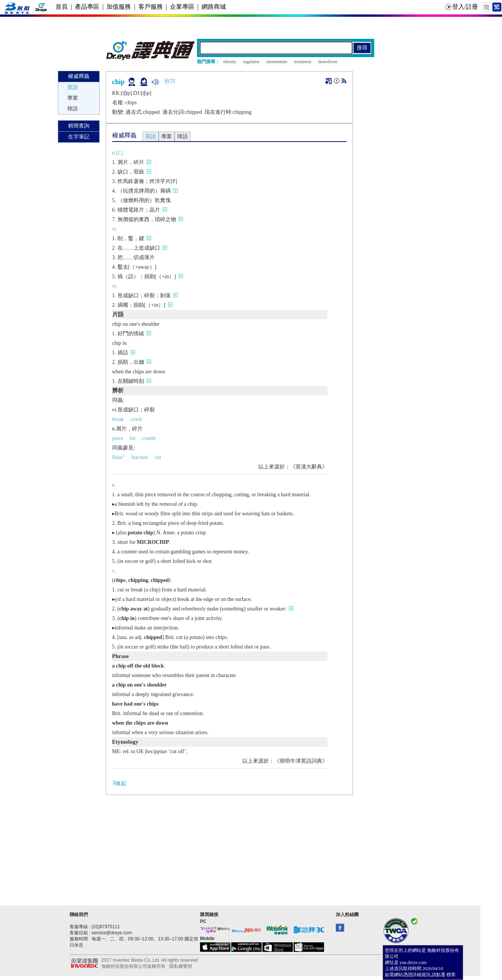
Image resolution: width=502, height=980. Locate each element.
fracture (140, 457)
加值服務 (119, 7)
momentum (277, 62)
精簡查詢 (79, 126)
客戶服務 (151, 7)
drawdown (328, 62)
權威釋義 (79, 76)
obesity (230, 62)
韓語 (73, 109)
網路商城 (214, 7)
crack (136, 419)
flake (118, 457)
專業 (73, 98)
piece (118, 438)
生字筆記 (79, 137)
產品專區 (87, 7)
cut (158, 457)
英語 (73, 87)
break (118, 419)
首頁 (62, 7)
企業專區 (182, 7)
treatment (303, 62)
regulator (251, 62)
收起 (119, 783)
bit (133, 438)
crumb (149, 438)
